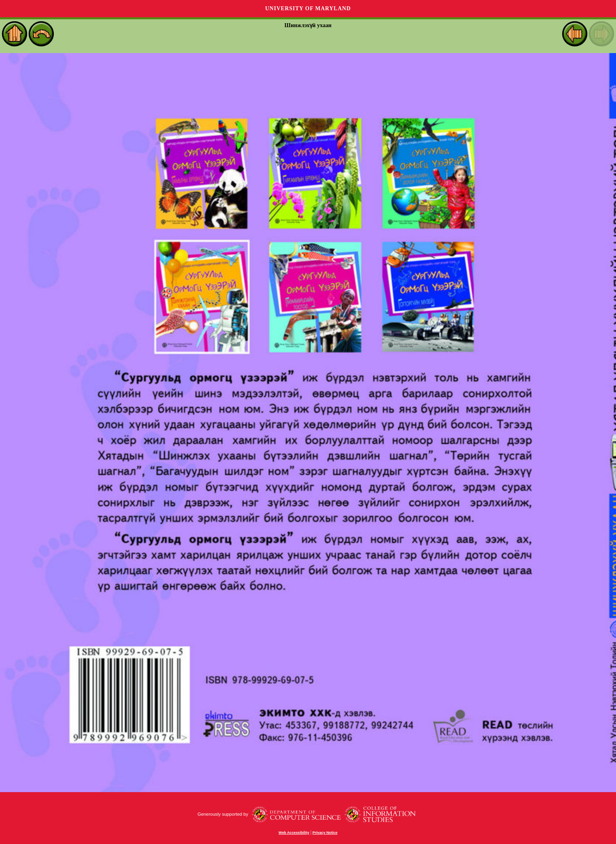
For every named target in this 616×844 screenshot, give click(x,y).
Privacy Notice (325, 833)
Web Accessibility (294, 833)
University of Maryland (308, 8)
